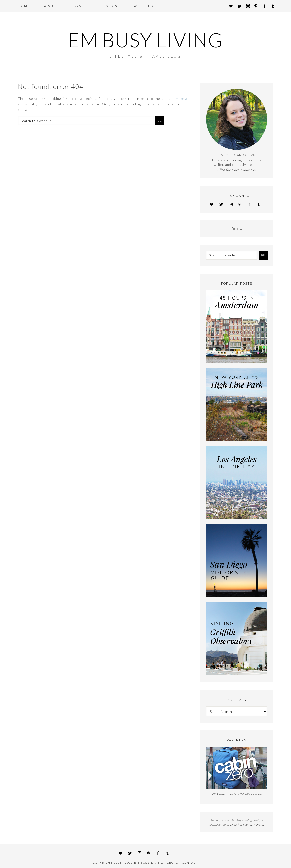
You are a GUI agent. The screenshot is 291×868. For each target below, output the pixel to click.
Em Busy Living (145, 40)
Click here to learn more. (247, 824)
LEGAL (173, 863)
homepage (180, 98)
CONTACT (190, 863)
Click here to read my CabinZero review (237, 794)
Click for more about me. (237, 170)
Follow (237, 229)
